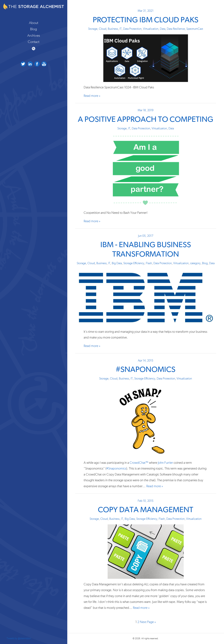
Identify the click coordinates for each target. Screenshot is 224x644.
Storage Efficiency (134, 263)
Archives (34, 36)
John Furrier (165, 463)
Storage (93, 29)
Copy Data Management (146, 510)
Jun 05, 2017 (146, 236)
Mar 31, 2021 (146, 11)
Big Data (117, 263)
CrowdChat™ (139, 463)
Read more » (92, 96)
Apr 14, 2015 (146, 361)
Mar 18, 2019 (146, 110)
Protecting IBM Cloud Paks (146, 20)
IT (121, 29)
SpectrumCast (195, 29)
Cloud (103, 29)
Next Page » (148, 622)
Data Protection (132, 29)
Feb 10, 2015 (146, 501)
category (195, 263)
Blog (34, 29)
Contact (34, 42)
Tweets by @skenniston (19, 638)
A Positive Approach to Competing (146, 120)
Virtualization (151, 29)
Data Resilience (176, 29)
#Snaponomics (146, 370)
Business (113, 29)
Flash (149, 263)
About (34, 23)
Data (163, 29)
